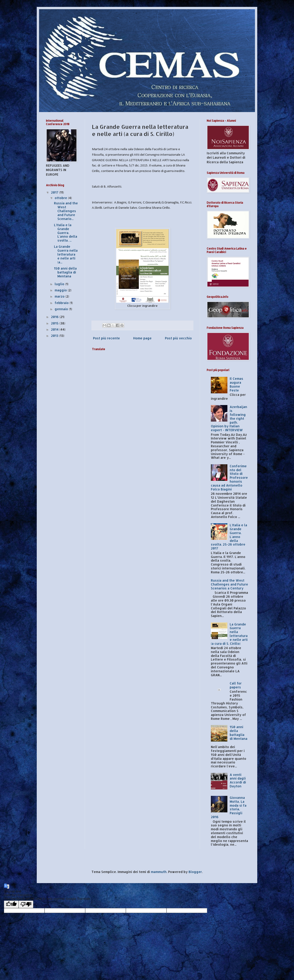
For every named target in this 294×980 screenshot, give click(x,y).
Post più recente (106, 338)
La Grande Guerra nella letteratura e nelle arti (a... (66, 254)
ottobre (61, 198)
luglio (60, 284)
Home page (142, 338)
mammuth (159, 872)
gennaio (62, 309)
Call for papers (236, 685)
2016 (55, 317)
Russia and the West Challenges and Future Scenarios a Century (229, 584)
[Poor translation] (26, 904)
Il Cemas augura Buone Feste (236, 384)
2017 (55, 192)
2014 (55, 329)
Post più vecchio (178, 338)
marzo (60, 296)
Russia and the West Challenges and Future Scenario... (66, 211)
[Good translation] (11, 904)
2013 (55, 336)
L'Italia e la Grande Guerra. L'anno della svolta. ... (66, 233)
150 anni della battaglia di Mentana (65, 272)
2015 (55, 323)
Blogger (195, 872)
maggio (61, 290)
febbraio (62, 303)
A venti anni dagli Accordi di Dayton (238, 780)
